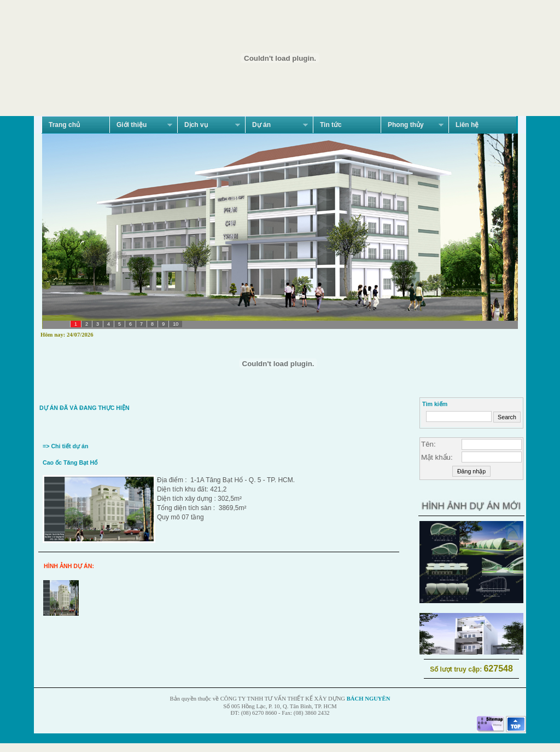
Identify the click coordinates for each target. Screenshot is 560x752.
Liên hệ (467, 125)
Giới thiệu (141, 125)
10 (176, 324)
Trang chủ (64, 125)
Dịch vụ (209, 125)
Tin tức (331, 125)
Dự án (276, 125)
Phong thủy (412, 125)
